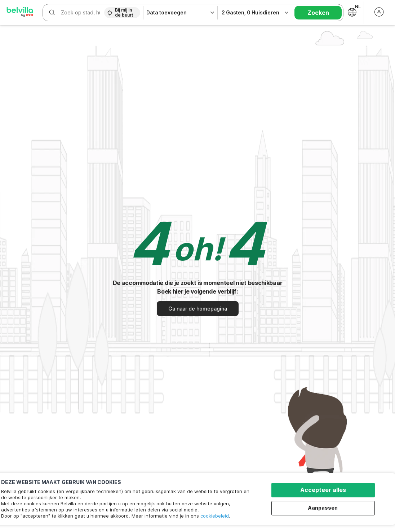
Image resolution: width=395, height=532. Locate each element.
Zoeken (318, 13)
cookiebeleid (215, 516)
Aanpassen (323, 508)
